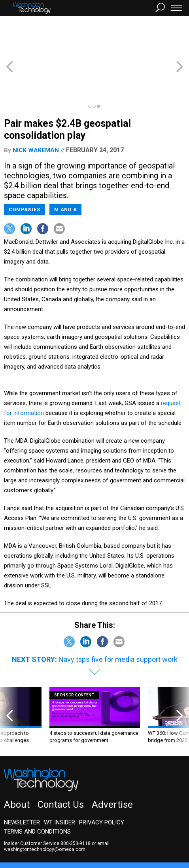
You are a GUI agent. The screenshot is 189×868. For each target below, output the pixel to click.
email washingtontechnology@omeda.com (57, 811)
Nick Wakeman (36, 115)
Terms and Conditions (37, 796)
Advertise (112, 769)
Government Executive (33, 838)
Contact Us (61, 769)
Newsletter (22, 787)
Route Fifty (166, 838)
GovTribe (22, 845)
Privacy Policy (102, 787)
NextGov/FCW (87, 838)
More (46, 845)
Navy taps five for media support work (118, 624)
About (17, 769)
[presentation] (9, 680)
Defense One (128, 838)
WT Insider (60, 787)
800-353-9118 (76, 808)
